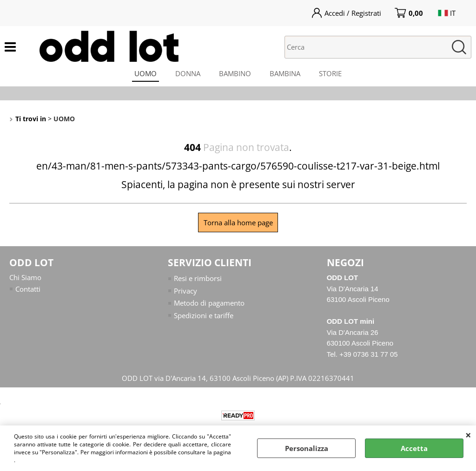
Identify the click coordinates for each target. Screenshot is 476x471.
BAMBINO (235, 73)
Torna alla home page (238, 222)
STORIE (330, 73)
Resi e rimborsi (198, 278)
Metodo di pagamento (209, 303)
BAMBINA (285, 73)
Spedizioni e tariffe (204, 315)
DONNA (188, 73)
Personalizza (307, 448)
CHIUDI (468, 435)
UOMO (145, 73)
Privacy (185, 291)
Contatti (28, 289)
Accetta (414, 448)
